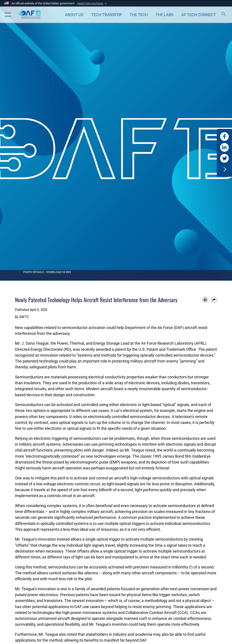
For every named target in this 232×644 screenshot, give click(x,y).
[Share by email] (214, 300)
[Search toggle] (224, 15)
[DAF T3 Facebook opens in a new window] (224, 137)
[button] (92, 3)
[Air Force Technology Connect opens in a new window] (199, 15)
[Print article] (205, 300)
